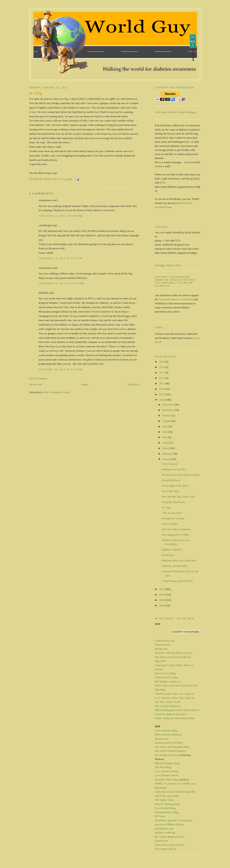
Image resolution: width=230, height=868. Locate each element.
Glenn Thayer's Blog (166, 730)
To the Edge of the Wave (175, 486)
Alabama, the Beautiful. (174, 566)
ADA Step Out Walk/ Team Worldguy (175, 112)
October (167, 415)
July (165, 426)
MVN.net (160, 816)
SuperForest (161, 841)
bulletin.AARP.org (165, 832)
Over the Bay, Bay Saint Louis (178, 497)
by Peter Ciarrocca (182, 653)
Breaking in (168, 555)
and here (184, 780)
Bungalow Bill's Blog (167, 780)
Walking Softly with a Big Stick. (179, 560)
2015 (162, 383)
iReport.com (162, 739)
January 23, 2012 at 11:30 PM (61, 283)
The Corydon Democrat (168, 706)
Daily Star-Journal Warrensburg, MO (175, 792)
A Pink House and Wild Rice (177, 581)
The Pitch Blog (163, 767)
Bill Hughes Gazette (166, 681)
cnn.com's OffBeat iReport (169, 824)
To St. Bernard (169, 464)
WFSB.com (161, 649)
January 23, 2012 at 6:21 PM (60, 258)
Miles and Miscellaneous (168, 734)
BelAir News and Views (168, 685)
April (166, 443)
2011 (162, 589)
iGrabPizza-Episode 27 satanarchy (174, 820)
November (168, 410)
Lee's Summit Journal (167, 775)
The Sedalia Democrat (167, 755)
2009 (162, 600)
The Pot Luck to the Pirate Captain (180, 475)
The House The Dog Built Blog (172, 747)
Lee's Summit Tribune (167, 771)
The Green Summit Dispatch (170, 751)
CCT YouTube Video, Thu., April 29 (175, 698)
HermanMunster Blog (167, 812)
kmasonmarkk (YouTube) (169, 743)
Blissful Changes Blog (167, 763)
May (165, 437)
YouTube (160, 788)
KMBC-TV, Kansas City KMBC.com (175, 783)
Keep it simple (169, 524)
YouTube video (163, 653)
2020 (162, 362)
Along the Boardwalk (173, 502)
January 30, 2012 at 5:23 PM (60, 369)
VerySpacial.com (164, 829)
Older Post (133, 384)
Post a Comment (38, 378)
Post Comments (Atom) (57, 392)
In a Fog (166, 507)
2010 (162, 595)
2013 (162, 394)
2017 (162, 373)
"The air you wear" (172, 513)
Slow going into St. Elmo (175, 535)
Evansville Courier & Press (170, 845)
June (165, 432)
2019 (162, 367)
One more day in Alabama (176, 529)
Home (85, 384)
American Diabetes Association (176, 299)
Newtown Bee (163, 645)
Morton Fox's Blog (165, 673)
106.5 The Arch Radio (167, 796)
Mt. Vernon (161, 837)
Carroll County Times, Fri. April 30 (174, 694)
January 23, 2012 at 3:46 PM (60, 216)
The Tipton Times (165, 800)
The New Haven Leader (168, 702)
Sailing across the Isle (173, 469)
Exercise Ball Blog (165, 808)
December (168, 405)
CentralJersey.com (165, 641)
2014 (162, 389)
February (168, 454)
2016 (162, 378)
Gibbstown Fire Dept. (167, 677)
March (166, 448)
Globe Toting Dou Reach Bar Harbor (175, 718)
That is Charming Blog (167, 804)
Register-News (176, 837)
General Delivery (171, 480)
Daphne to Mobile (171, 550)
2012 (162, 400)
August (167, 421)
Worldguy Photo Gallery (168, 265)
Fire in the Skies (170, 491)
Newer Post (35, 384)
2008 (162, 605)
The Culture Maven (165, 849)
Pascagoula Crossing (173, 518)
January (167, 459)
